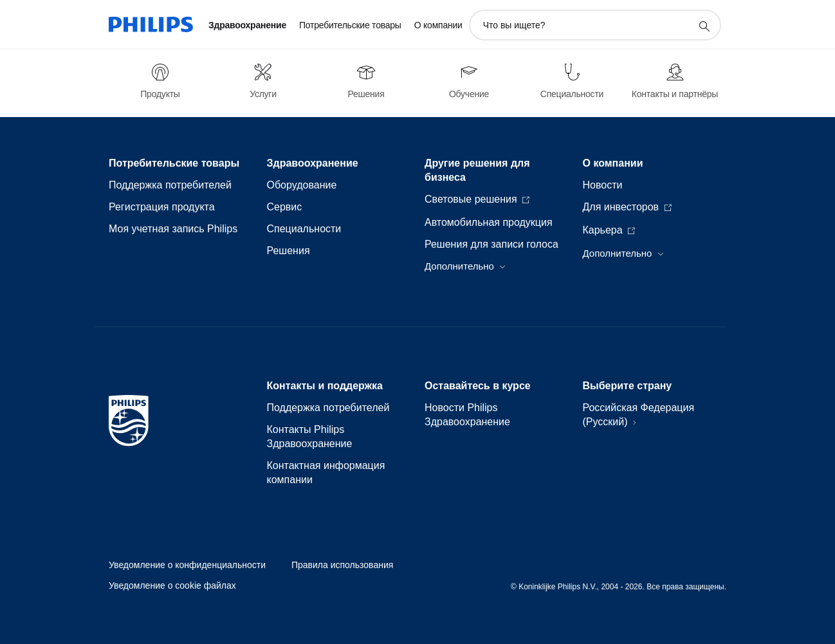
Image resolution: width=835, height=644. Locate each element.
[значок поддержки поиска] (704, 26)
